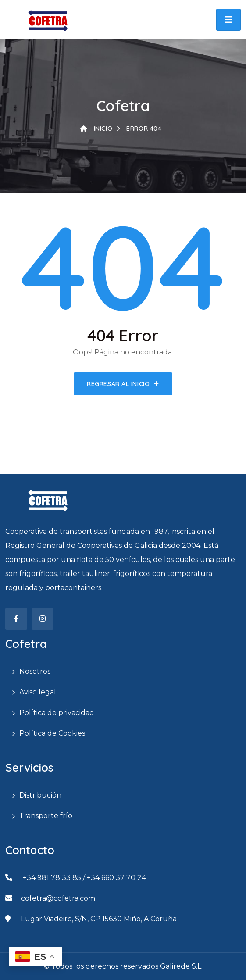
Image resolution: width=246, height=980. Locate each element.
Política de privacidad (57, 713)
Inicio (96, 129)
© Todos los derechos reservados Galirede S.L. (123, 966)
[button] (228, 20)
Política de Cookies (52, 733)
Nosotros (35, 671)
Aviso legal (38, 692)
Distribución (40, 795)
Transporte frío (46, 816)
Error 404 (139, 129)
